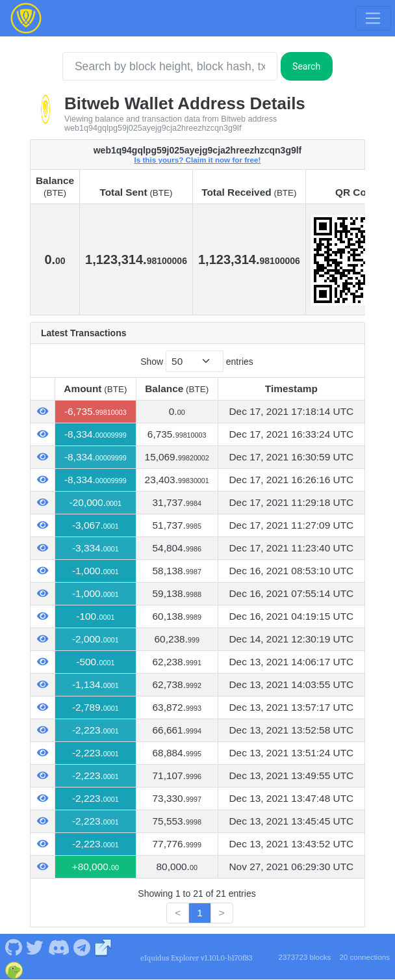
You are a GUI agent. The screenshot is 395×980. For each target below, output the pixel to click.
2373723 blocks (304, 957)
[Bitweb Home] (26, 18)
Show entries (197, 361)
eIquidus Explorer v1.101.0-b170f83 (196, 958)
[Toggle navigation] (373, 18)
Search (306, 66)
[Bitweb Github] (13, 947)
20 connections (364, 957)
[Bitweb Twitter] (35, 947)
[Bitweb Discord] (58, 947)
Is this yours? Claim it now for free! (198, 160)
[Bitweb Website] (103, 947)
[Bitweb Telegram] (82, 947)
